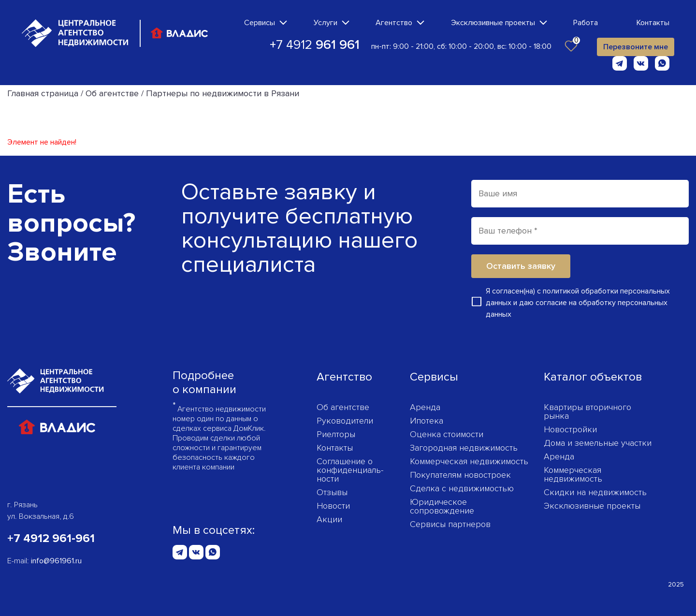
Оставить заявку (521, 266)
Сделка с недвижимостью (462, 488)
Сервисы (260, 23)
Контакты (653, 23)
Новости (333, 506)
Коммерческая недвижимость (469, 461)
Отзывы (332, 492)
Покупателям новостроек (460, 475)
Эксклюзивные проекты (493, 23)
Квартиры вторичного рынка (587, 411)
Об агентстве (343, 407)
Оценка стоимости (447, 434)
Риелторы (336, 434)
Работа (586, 23)
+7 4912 (315, 45)
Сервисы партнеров (450, 524)
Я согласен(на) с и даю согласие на (578, 303)
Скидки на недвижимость (595, 492)
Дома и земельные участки (598, 443)
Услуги (326, 23)
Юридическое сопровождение (442, 506)
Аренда (425, 407)
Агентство (394, 23)
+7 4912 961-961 (51, 538)
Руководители (345, 421)
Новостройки (570, 429)
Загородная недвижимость (464, 448)
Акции (329, 519)
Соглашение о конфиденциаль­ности (350, 470)
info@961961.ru (56, 561)
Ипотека (427, 421)
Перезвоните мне (636, 47)
